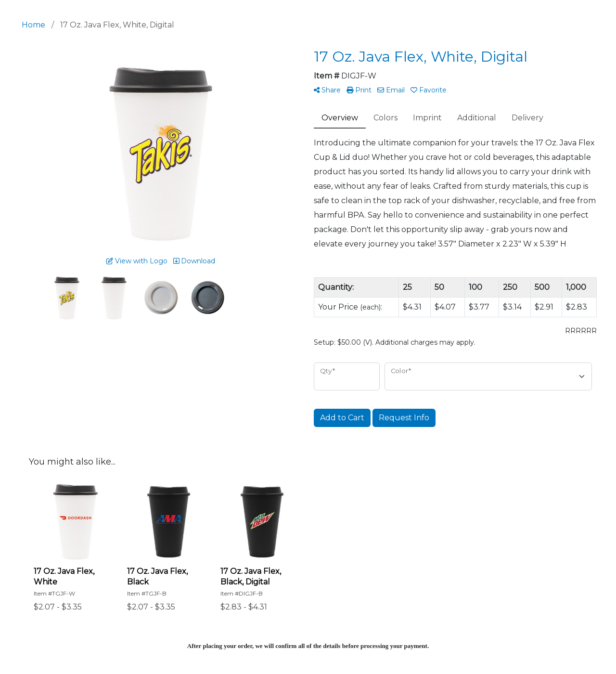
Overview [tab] (340, 118)
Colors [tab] (385, 118)
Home (33, 25)
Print (359, 90)
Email (391, 90)
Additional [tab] (477, 118)
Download (194, 261)
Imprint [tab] (427, 118)
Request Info (404, 418)
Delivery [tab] (527, 118)
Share (327, 90)
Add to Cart (342, 418)
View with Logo (137, 261)
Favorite (429, 90)
